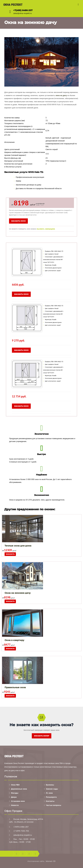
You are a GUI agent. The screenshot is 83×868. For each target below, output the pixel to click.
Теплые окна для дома (18, 546)
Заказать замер (42, 736)
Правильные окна (15, 687)
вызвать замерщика (46, 229)
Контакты (50, 801)
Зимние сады (52, 789)
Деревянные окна (19, 789)
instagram (35, 854)
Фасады (15, 793)
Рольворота (51, 797)
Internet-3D (51, 861)
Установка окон (18, 801)
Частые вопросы (53, 805)
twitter (23, 854)
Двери (14, 797)
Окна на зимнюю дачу (18, 593)
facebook (16, 854)
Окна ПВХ (15, 785)
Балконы (50, 785)
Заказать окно (18, 221)
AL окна (49, 793)
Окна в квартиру (14, 640)
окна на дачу (61, 95)
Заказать (10, 554)
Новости (15, 805)
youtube (29, 854)
